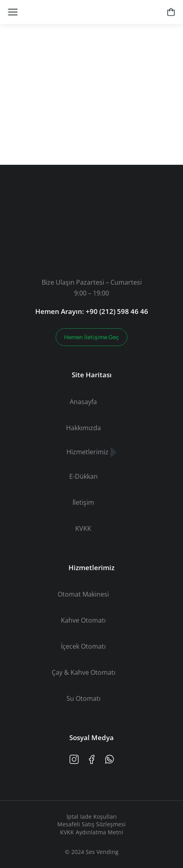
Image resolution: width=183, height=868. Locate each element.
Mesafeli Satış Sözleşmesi (91, 824)
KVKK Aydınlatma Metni (92, 832)
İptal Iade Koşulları (92, 816)
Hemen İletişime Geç (91, 337)
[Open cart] (171, 12)
